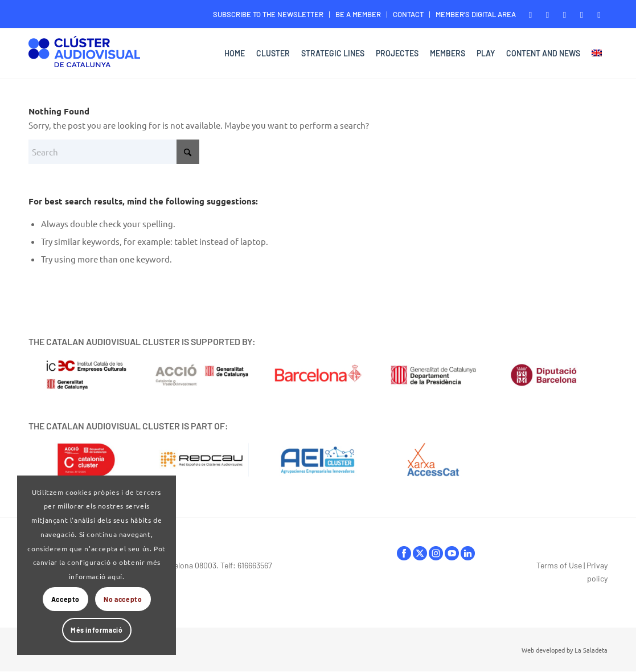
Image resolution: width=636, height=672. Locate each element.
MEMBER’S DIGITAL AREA (476, 14)
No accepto (123, 599)
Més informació (97, 630)
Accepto (65, 599)
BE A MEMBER (358, 14)
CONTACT (408, 14)
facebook (404, 553)
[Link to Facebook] (530, 14)
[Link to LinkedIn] (599, 14)
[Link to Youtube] (582, 14)
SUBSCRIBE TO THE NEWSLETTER (268, 14)
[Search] (114, 152)
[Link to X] (547, 14)
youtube (452, 553)
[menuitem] (268, 15)
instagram (436, 553)
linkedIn (468, 553)
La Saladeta (591, 650)
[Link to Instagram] (565, 14)
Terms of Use (559, 565)
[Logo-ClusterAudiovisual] (84, 55)
